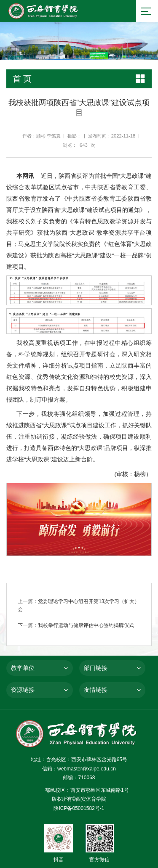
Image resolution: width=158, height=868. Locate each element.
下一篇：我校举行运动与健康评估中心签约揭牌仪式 (76, 626)
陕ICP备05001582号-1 (79, 808)
